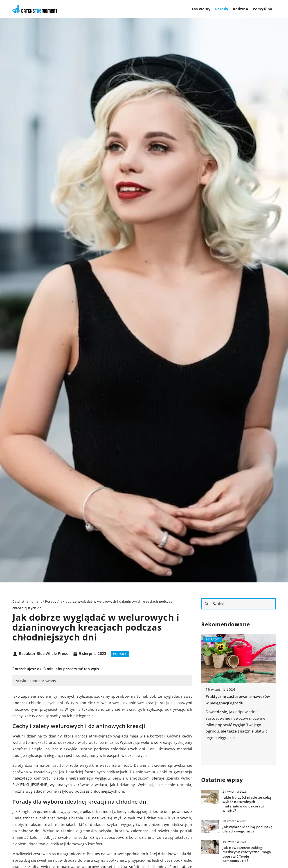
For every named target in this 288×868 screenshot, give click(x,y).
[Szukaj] (207, 604)
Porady (222, 9)
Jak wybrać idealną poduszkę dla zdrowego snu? (248, 829)
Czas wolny (200, 9)
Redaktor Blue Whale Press (43, 654)
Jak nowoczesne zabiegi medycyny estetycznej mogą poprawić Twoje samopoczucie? (247, 854)
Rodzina (241, 9)
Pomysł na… (264, 9)
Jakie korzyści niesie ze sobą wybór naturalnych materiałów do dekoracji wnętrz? (247, 804)
